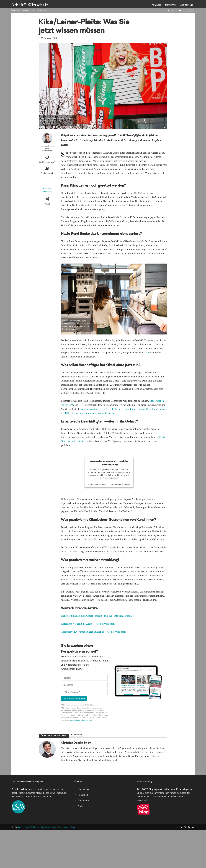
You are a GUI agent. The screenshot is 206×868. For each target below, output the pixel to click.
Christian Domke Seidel (47, 147)
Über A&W (15, 11)
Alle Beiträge (187, 5)
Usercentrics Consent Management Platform (114, 484)
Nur (148, 353)
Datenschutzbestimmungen (81, 720)
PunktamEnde (48, 151)
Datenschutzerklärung (49, 827)
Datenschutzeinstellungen (67, 827)
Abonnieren (37, 11)
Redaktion (26, 11)
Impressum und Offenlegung (29, 827)
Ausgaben (156, 5)
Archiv (47, 11)
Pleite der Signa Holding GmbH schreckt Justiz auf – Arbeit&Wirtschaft (97, 616)
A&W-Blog (147, 789)
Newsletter (171, 5)
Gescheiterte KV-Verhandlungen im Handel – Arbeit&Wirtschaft (93, 632)
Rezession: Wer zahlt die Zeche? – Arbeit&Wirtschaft (88, 624)
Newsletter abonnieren (47, 190)
